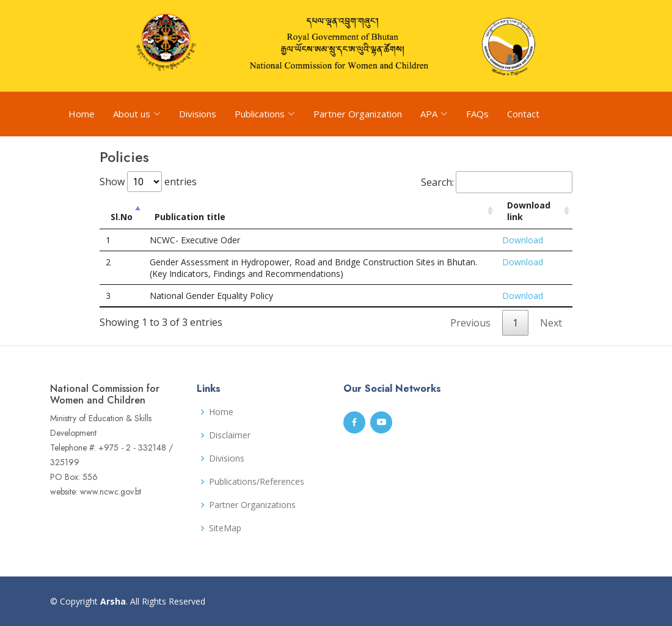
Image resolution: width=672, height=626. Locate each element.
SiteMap (225, 528)
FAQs (477, 114)
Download (523, 240)
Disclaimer (230, 435)
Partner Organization (358, 114)
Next (551, 323)
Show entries (148, 182)
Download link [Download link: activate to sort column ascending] (529, 211)
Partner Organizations (252, 505)
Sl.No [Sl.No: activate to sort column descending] (122, 217)
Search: (497, 182)
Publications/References (257, 482)
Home (82, 114)
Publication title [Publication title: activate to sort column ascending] (190, 217)
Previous (470, 323)
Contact (523, 114)
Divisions (198, 114)
